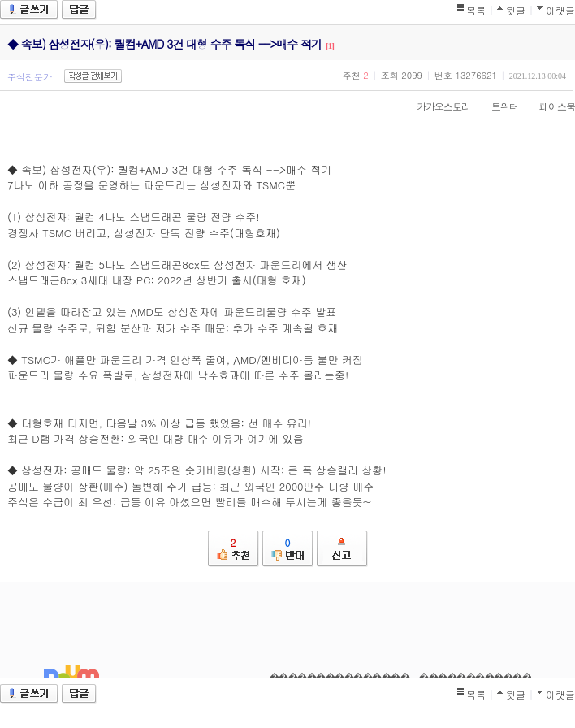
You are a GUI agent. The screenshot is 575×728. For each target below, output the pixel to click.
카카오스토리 (435, 106)
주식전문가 (30, 77)
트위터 (497, 106)
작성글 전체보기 (93, 76)
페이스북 (549, 106)
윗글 (516, 10)
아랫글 (560, 10)
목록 (476, 10)
